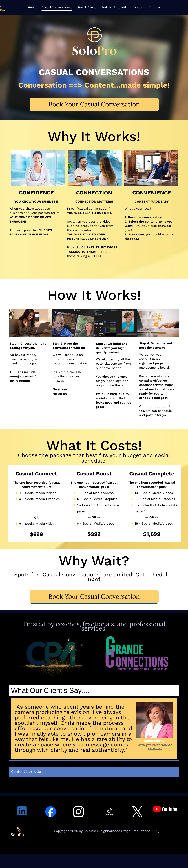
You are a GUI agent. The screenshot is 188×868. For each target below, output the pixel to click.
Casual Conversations (57, 7)
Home (32, 7)
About (139, 7)
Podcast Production (115, 7)
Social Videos (87, 7)
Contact (155, 7)
